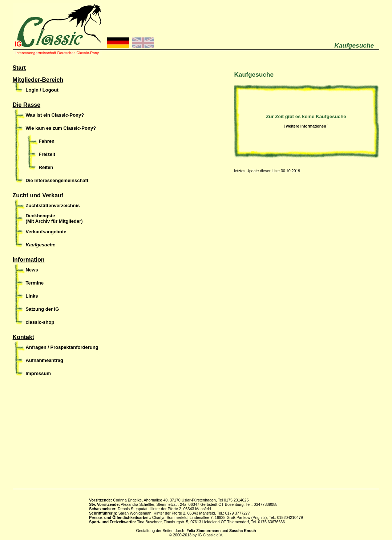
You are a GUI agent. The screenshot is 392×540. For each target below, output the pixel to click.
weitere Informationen (306, 126)
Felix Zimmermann (203, 531)
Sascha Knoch (243, 531)
